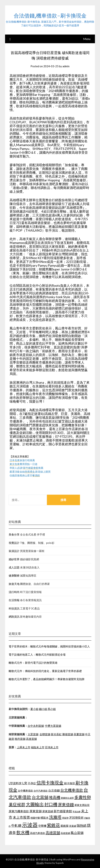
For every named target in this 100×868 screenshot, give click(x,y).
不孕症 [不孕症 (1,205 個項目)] (32, 783)
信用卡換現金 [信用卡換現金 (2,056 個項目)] (50, 782)
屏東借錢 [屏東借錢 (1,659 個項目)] (66, 805)
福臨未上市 (38, 747)
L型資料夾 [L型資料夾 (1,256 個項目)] (15, 783)
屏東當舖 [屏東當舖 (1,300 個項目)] (36, 811)
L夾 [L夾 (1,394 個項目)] (25, 783)
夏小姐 (34, 709)
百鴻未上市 (52, 747)
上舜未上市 (24, 747)
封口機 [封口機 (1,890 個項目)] (51, 804)
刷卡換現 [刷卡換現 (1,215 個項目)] (69, 783)
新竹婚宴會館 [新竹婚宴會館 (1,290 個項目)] (63, 811)
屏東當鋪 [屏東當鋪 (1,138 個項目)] (48, 811)
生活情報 (14, 600)
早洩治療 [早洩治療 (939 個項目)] (77, 812)
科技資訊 (14, 608)
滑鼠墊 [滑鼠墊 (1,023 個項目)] (65, 818)
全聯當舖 (45, 734)
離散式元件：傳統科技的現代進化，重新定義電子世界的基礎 (45, 671)
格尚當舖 (20, 739)
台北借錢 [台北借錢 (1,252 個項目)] (54, 790)
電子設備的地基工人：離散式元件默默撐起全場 (37, 654)
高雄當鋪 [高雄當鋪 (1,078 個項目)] (65, 833)
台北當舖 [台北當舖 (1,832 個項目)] (40, 797)
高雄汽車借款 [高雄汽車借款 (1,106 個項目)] (38, 833)
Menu (87, 39)
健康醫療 (14, 575)
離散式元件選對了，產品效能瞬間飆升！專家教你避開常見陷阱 (47, 679)
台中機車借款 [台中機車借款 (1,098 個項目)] (25, 791)
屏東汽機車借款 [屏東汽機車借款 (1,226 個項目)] (19, 811)
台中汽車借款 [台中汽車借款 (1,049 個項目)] (41, 791)
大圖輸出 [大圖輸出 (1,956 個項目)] (35, 804)
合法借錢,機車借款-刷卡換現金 (50, 16)
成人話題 (14, 567)
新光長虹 (56, 734)
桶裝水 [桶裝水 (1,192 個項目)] (44, 818)
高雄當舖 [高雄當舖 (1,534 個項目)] (53, 833)
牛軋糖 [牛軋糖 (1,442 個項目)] (16, 825)
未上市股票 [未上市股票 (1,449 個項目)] (21, 817)
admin (66, 66)
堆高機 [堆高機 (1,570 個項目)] (55, 797)
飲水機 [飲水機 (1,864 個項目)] (23, 832)
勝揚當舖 (68, 734)
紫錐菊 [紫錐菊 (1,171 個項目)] (65, 826)
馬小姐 (52, 709)
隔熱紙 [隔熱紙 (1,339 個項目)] (82, 826)
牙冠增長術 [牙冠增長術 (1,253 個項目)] (76, 817)
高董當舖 (79, 734)
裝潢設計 (14, 551)
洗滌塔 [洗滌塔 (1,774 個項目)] (55, 817)
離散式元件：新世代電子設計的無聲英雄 (33, 663)
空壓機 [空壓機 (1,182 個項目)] (42, 826)
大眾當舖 (33, 734)
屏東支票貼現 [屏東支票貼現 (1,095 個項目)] (82, 805)
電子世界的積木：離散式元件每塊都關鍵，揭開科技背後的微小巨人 (49, 646)
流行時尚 (14, 592)
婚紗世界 (14, 559)
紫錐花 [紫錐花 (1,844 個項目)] (53, 825)
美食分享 (14, 534)
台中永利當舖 (36, 726)
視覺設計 (14, 543)
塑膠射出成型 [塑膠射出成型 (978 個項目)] (67, 798)
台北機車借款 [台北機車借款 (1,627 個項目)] (72, 790)
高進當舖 (31, 739)
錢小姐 (43, 709)
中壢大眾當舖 (53, 726)
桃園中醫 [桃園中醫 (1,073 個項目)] (35, 818)
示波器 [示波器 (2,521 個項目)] (30, 825)
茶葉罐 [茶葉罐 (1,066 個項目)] (73, 826)
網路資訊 (14, 617)
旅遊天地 (14, 584)
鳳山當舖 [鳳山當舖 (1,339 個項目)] (77, 833)
